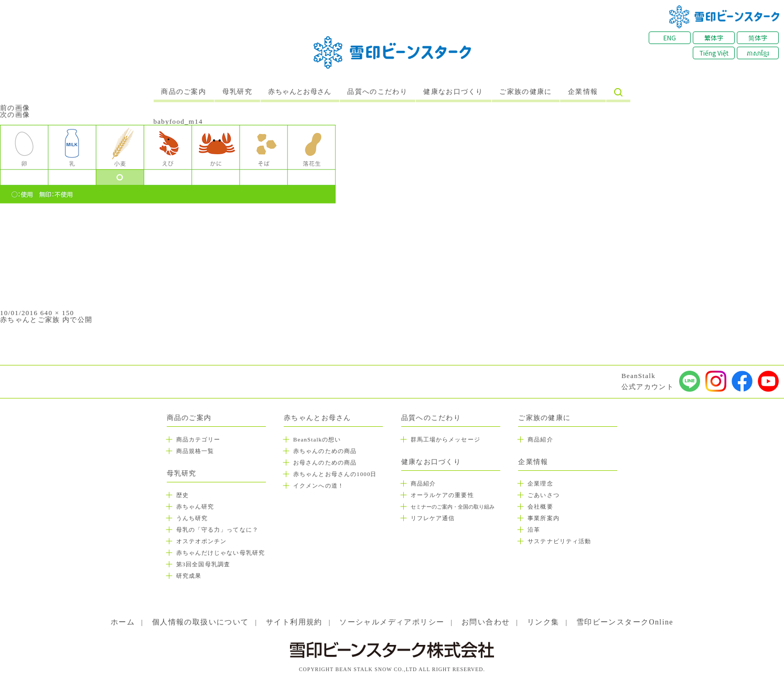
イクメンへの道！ (319, 486)
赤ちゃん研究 (195, 506)
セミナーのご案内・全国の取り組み (453, 507)
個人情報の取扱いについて (201, 622)
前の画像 (15, 108)
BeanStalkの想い (317, 439)
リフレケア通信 (433, 518)
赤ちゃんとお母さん (300, 92)
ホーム (123, 622)
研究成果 (189, 576)
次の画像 (15, 115)
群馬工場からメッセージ (445, 439)
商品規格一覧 (195, 451)
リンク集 (543, 622)
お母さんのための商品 (325, 462)
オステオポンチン (202, 541)
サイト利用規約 (294, 622)
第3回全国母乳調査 (203, 564)
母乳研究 (237, 92)
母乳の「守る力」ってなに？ (217, 530)
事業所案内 (544, 518)
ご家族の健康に (525, 92)
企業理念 (540, 483)
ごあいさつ (544, 495)
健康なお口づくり (453, 92)
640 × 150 (57, 313)
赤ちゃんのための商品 (325, 451)
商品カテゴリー (198, 439)
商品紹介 (423, 483)
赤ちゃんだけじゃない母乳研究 (221, 553)
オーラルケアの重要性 (442, 495)
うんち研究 (192, 518)
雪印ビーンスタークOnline (625, 622)
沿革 (534, 530)
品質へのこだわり (377, 92)
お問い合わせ (486, 622)
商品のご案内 (184, 92)
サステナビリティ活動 (559, 541)
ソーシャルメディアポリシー (392, 622)
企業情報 (583, 92)
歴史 (182, 495)
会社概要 (540, 506)
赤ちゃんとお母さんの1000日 (335, 474)
